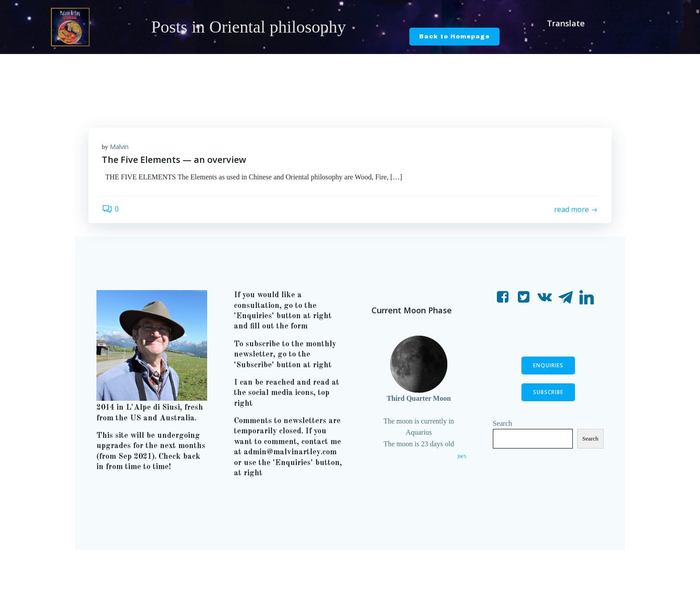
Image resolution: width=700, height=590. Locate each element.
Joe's (462, 456)
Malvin (119, 147)
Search (503, 423)
